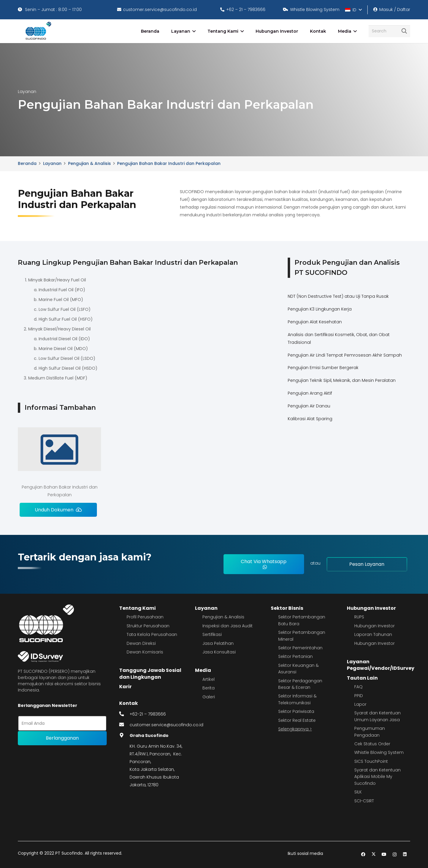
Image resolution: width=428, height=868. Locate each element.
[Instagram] (395, 854)
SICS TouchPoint (371, 761)
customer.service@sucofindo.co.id (166, 725)
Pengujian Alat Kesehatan (315, 322)
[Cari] (404, 31)
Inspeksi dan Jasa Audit (228, 626)
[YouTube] (384, 854)
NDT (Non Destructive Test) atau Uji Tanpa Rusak (338, 296)
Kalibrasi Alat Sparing (310, 419)
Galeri (209, 697)
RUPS (359, 617)
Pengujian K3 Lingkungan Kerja (320, 309)
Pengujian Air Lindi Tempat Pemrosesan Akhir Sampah (345, 355)
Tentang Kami (137, 608)
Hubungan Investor (371, 608)
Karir (125, 687)
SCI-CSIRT (364, 801)
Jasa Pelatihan (218, 643)
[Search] (389, 31)
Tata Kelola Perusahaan (152, 634)
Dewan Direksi (141, 643)
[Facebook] (363, 854)
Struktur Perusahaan (148, 626)
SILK (358, 792)
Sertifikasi (212, 634)
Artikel (209, 679)
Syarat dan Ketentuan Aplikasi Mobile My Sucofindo (377, 777)
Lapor (360, 704)
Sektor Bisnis (287, 608)
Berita (209, 688)
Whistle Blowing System (379, 752)
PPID (359, 696)
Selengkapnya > (295, 729)
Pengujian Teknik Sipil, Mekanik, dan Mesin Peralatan (342, 380)
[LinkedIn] (405, 854)
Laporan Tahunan (373, 634)
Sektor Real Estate (297, 720)
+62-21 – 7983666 (148, 714)
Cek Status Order (372, 744)
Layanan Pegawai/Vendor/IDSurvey (381, 665)
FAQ (358, 687)
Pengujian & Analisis (223, 617)
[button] (353, 10)
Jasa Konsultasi (219, 652)
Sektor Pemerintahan (300, 648)
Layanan (206, 608)
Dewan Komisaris (145, 652)
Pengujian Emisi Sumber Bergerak (323, 368)
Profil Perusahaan (145, 617)
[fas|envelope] (125, 725)
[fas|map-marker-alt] (125, 735)
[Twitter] (374, 854)
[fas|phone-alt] (125, 714)
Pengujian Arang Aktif (310, 393)
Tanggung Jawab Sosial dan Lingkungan (150, 674)
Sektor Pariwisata (296, 711)
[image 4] (37, 31)
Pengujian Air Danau (309, 406)
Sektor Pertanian (295, 656)
